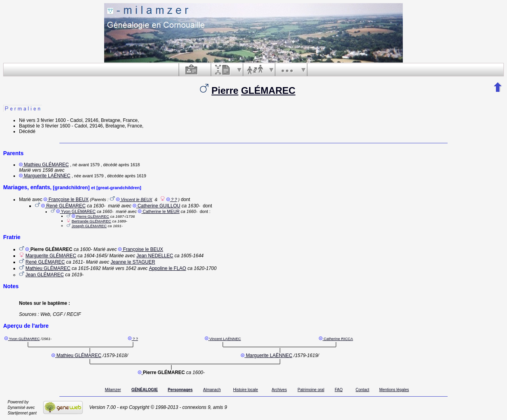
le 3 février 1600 (53, 126)
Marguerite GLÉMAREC (51, 256)
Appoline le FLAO (168, 268)
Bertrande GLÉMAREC (91, 221)
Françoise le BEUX (68, 200)
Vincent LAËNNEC (225, 339)
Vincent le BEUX (137, 200)
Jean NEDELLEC (155, 256)
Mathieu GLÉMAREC (46, 165)
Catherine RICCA (338, 339)
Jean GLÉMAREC (45, 275)
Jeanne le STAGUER (133, 262)
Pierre (225, 90)
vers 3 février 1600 (46, 120)
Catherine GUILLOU (159, 206)
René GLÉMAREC (66, 206)
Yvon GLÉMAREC (78, 211)
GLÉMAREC (268, 90)
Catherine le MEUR (161, 211)
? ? (174, 200)
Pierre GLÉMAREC (92, 216)
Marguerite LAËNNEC (47, 176)
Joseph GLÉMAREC (89, 226)
